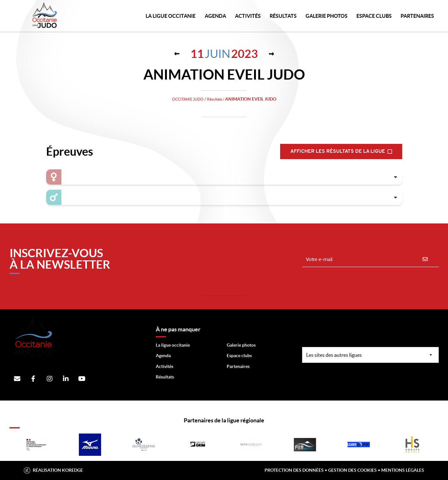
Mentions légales (403, 470)
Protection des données (294, 470)
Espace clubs (239, 356)
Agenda (215, 16)
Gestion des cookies (352, 470)
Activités (248, 16)
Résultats (283, 16)
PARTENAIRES (417, 16)
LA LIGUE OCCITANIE (171, 16)
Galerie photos (327, 16)
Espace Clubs (374, 16)
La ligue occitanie (173, 345)
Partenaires (238, 366)
